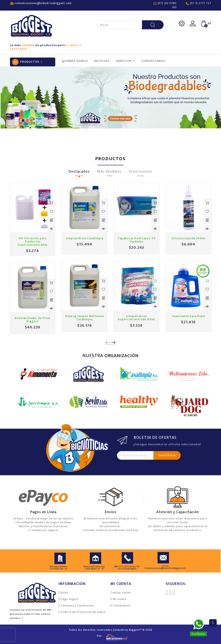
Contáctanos (122, 606)
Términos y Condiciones (77, 606)
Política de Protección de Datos (83, 612)
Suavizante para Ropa (189, 316)
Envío (64, 593)
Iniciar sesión (122, 593)
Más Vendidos (109, 172)
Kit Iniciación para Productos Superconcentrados (33, 241)
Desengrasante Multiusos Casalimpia (84, 318)
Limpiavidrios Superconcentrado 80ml (136, 318)
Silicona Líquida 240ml (188, 238)
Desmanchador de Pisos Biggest (32, 320)
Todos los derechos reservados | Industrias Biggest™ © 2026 (110, 630)
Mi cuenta (119, 599)
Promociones (141, 172)
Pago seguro (70, 599)
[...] (21, 618)
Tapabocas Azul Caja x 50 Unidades (136, 240)
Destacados (79, 172)
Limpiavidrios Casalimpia (84, 238)
